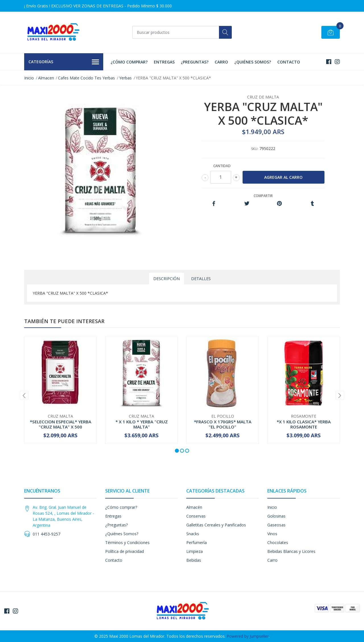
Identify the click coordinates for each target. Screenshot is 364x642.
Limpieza (195, 551)
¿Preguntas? (195, 62)
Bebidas (194, 560)
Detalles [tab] (201, 279)
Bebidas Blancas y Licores (291, 551)
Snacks (193, 534)
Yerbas (125, 78)
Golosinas (276, 516)
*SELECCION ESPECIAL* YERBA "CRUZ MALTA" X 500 (61, 424)
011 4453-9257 (46, 534)
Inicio (29, 78)
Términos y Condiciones (127, 542)
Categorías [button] (64, 62)
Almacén (194, 507)
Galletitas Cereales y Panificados (216, 525)
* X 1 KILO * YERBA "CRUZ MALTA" (142, 424)
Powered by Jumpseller (248, 636)
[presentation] (24, 395)
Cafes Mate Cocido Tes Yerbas (86, 78)
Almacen (46, 78)
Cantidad (222, 166)
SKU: (255, 149)
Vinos (272, 534)
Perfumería (197, 542)
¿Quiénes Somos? (253, 62)
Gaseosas (276, 525)
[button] (177, 451)
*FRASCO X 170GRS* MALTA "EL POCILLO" (223, 424)
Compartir (263, 196)
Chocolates (278, 542)
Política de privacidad (125, 551)
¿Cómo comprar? (129, 62)
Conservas (196, 516)
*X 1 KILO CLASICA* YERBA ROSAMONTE (304, 424)
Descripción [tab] (167, 279)
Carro (221, 62)
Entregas (164, 62)
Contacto (289, 62)
